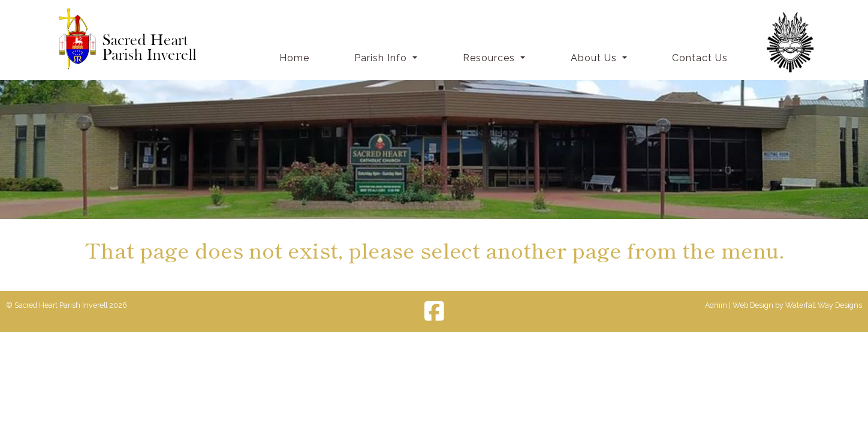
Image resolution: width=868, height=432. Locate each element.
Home (294, 58)
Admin (716, 305)
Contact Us (700, 58)
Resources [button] (490, 58)
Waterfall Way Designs (824, 305)
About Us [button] (595, 58)
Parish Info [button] (382, 58)
